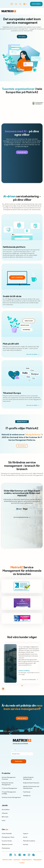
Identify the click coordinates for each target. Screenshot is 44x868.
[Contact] (12, 4)
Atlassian (5, 813)
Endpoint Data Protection (31, 783)
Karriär (25, 837)
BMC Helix (5, 817)
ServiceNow (6, 810)
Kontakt (26, 844)
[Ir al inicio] (9, 11)
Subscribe (19, 761)
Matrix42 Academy (29, 841)
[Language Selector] (25, 6)
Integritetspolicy (27, 860)
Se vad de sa (22, 446)
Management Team (8, 837)
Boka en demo (22, 718)
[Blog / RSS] (34, 855)
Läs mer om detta (32, 354)
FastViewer (27, 792)
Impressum (17, 860)
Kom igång (22, 37)
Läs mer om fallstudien (29, 680)
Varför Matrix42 (7, 834)
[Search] (20, 4)
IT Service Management (9, 788)
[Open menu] (41, 11)
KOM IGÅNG (36, 4)
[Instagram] (29, 855)
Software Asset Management (11, 797)
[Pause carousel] (3, 689)
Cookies (22, 863)
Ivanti (4, 820)
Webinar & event (7, 844)
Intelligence (27, 796)
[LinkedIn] (11, 855)
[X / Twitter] (15, 855)
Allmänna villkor (7, 860)
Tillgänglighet (37, 860)
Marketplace (6, 848)
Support (26, 834)
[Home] (22, 742)
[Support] (16, 4)
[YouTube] (24, 855)
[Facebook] (20, 855)
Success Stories (7, 841)
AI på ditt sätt (22, 152)
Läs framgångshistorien (21, 517)
